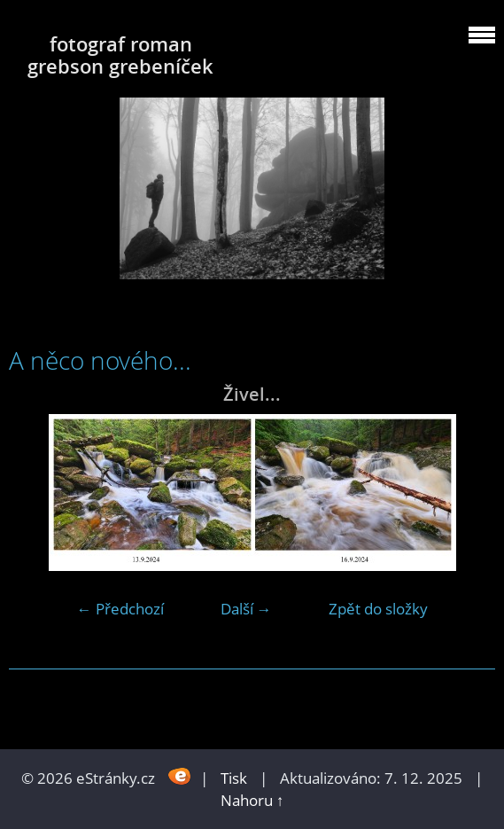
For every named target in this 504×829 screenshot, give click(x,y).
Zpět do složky (378, 609)
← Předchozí (120, 609)
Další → (246, 609)
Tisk (234, 778)
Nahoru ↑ (252, 800)
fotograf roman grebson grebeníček (120, 55)
